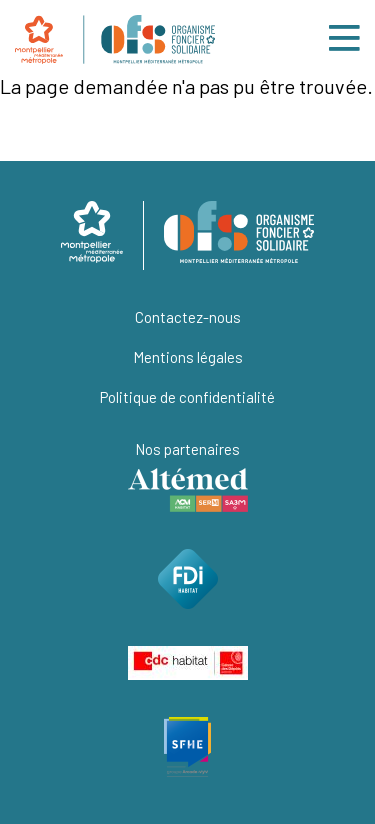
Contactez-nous (188, 317)
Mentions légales (188, 357)
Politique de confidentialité (187, 397)
